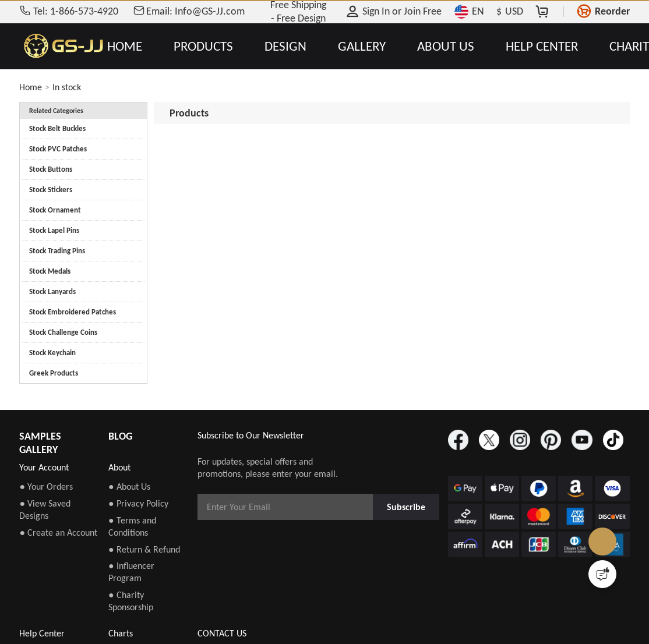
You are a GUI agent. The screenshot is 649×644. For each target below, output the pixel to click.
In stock (67, 87)
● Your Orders (46, 486)
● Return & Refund (144, 549)
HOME (125, 46)
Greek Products (54, 373)
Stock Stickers (51, 190)
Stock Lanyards (52, 291)
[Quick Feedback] (602, 574)
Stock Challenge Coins (63, 332)
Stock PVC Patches (58, 149)
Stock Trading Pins (57, 251)
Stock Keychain (52, 353)
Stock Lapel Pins (54, 230)
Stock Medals (50, 271)
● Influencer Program (131, 572)
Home (31, 87)
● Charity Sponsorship (131, 601)
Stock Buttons (51, 169)
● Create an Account (58, 532)
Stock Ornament (55, 210)
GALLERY (362, 46)
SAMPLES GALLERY (40, 443)
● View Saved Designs (45, 509)
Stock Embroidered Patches (73, 312)
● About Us (129, 486)
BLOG (120, 436)
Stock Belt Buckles (57, 128)
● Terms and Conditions (132, 526)
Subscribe (406, 507)
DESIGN (285, 46)
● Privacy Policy (138, 503)
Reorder (612, 11)
